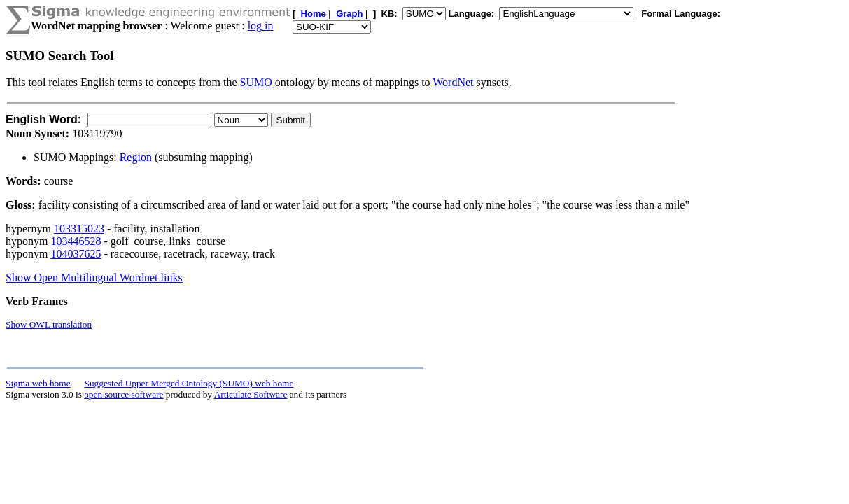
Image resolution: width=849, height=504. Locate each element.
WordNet (453, 82)
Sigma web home (38, 383)
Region (136, 157)
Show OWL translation (49, 324)
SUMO (256, 82)
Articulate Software (251, 394)
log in (261, 26)
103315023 (79, 229)
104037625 (76, 254)
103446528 (76, 241)
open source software (124, 394)
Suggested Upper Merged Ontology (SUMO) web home (189, 383)
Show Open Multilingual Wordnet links (94, 278)
